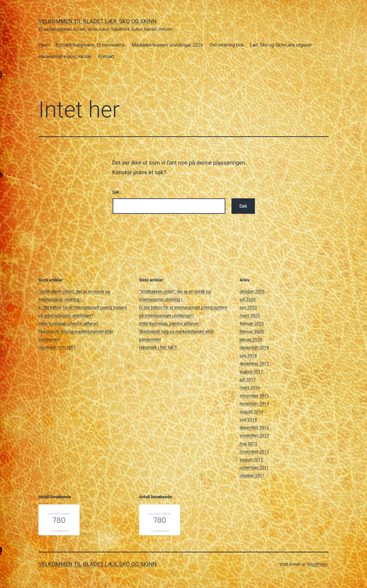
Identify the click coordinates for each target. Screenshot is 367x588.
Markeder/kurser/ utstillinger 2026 (167, 45)
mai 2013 (248, 444)
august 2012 (251, 460)
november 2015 (254, 396)
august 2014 (251, 412)
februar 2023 (252, 324)
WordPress (317, 564)
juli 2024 (248, 299)
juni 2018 (248, 356)
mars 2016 (250, 387)
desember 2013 (254, 427)
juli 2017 (248, 379)
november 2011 (254, 468)
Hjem (44, 45)
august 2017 (251, 372)
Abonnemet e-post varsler (65, 56)
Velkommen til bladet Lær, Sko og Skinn (97, 21)
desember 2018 (254, 347)
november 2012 (254, 452)
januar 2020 (251, 339)
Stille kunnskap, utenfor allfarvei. (69, 324)
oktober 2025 (252, 291)
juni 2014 (248, 420)
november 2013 (254, 435)
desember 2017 (254, 364)
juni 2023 (248, 307)
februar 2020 (252, 331)
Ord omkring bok (226, 45)
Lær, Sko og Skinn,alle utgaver (281, 45)
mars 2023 (250, 316)
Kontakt (106, 56)
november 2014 (254, 404)
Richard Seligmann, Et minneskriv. (91, 45)
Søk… (117, 192)
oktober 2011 (252, 475)
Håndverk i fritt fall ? (57, 347)
